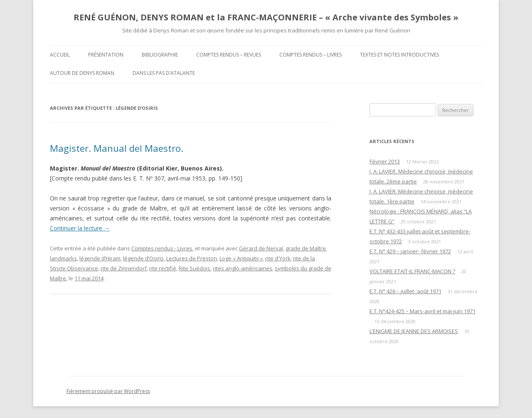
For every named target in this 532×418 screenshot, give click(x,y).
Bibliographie (160, 55)
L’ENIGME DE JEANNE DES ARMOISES (414, 331)
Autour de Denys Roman (82, 73)
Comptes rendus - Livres (162, 248)
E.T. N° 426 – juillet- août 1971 (405, 291)
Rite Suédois (195, 268)
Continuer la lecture (80, 228)
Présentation (106, 55)
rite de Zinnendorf (124, 268)
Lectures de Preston (192, 258)
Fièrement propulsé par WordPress (108, 391)
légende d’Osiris (143, 258)
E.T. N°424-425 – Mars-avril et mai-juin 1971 (422, 311)
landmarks (63, 258)
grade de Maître (306, 248)
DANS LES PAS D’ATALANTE (164, 73)
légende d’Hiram (100, 258)
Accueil (60, 55)
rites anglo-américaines (243, 268)
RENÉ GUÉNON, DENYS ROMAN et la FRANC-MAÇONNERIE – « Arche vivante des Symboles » (266, 17)
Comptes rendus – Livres (310, 55)
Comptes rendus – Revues (229, 55)
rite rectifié (163, 268)
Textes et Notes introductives (399, 55)
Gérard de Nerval (261, 248)
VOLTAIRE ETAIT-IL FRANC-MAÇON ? (412, 271)
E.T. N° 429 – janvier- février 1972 (410, 251)
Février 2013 (385, 161)
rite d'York (278, 258)
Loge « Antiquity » (241, 258)
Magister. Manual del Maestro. (117, 148)
